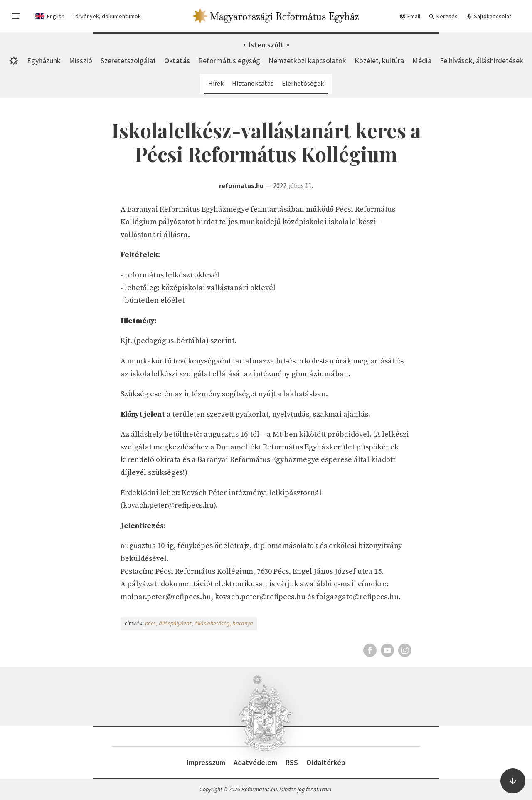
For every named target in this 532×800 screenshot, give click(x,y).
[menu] (16, 16)
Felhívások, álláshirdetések (482, 60)
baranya (243, 623)
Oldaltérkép (326, 762)
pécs (150, 623)
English (56, 16)
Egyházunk (44, 60)
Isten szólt (266, 45)
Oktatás (177, 60)
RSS (292, 762)
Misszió (81, 60)
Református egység (229, 60)
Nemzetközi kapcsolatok (307, 60)
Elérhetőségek (303, 83)
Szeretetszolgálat (128, 60)
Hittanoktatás (253, 83)
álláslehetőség (212, 623)
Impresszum (206, 762)
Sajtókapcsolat (489, 16)
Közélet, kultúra (379, 60)
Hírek (216, 83)
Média (422, 60)
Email (410, 16)
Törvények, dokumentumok (107, 16)
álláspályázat (175, 623)
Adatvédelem (255, 762)
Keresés (443, 16)
